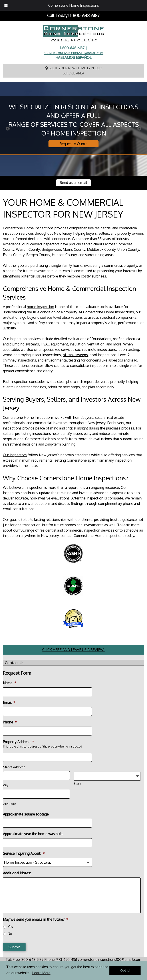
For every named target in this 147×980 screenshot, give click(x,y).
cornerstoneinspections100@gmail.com (73, 53)
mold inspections (102, 349)
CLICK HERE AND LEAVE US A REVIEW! (73, 650)
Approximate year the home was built (33, 834)
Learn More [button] (41, 973)
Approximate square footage (26, 814)
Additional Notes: (17, 873)
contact (67, 536)
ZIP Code (10, 804)
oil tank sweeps (75, 355)
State (77, 784)
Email (9, 703)
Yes (10, 927)
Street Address (14, 767)
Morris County (74, 249)
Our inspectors (15, 455)
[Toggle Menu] (6, 5)
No (10, 934)
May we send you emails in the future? (36, 919)
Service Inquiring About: (24, 853)
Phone (10, 722)
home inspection (40, 307)
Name (10, 683)
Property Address (18, 742)
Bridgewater (51, 249)
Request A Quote (73, 144)
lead (134, 360)
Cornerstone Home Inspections (74, 5)
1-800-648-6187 (85, 15)
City (6, 785)
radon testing (128, 349)
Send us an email (73, 183)
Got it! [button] (125, 970)
